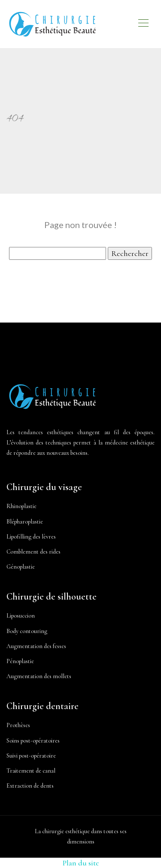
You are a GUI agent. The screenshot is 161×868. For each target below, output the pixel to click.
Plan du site (81, 863)
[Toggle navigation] (143, 24)
